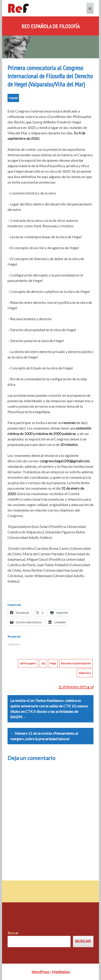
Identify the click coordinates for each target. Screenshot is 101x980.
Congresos (13, 98)
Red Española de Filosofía (50, 26)
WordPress (40, 972)
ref (92, 687)
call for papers (28, 663)
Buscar (13, 933)
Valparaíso (85, 673)
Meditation (61, 972)
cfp (43, 663)
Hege (53, 663)
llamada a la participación (76, 663)
